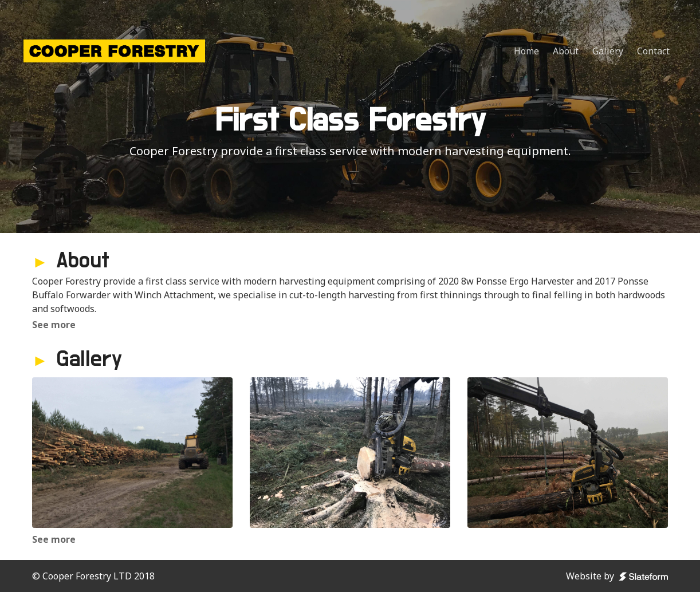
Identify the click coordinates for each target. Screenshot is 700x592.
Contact (653, 51)
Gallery (608, 51)
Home (526, 51)
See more (54, 325)
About (566, 51)
